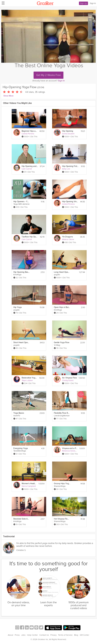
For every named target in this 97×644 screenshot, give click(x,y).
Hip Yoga (18, 307)
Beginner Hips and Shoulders (30, 131)
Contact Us (44, 635)
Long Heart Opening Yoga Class (62, 272)
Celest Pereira (28, 134)
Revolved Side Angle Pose (22, 519)
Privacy (53, 635)
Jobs (23, 635)
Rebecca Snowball (70, 451)
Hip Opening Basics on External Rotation (22, 272)
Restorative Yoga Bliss (30, 378)
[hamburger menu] (2, 3)
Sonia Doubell (68, 134)
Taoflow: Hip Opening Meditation (30, 237)
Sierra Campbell (29, 486)
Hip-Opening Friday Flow (70, 166)
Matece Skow (68, 239)
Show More (8, 96)
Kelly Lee (66, 169)
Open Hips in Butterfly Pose (62, 307)
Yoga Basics (19, 413)
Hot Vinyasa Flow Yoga (62, 519)
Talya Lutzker (27, 380)
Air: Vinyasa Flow (69, 378)
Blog (76, 635)
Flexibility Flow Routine (62, 413)
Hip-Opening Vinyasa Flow (70, 202)
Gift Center (84, 635)
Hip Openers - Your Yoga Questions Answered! (22, 202)
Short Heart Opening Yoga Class (22, 343)
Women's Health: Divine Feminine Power (29, 484)
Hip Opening (68, 131)
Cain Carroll (27, 169)
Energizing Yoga (21, 448)
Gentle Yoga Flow (62, 343)
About (10, 635)
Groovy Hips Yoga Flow (62, 484)
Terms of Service (65, 635)
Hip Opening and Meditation (30, 166)
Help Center (32, 635)
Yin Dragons (67, 237)
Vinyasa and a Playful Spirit (70, 448)
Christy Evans (68, 380)
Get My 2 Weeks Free (49, 75)
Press (17, 635)
